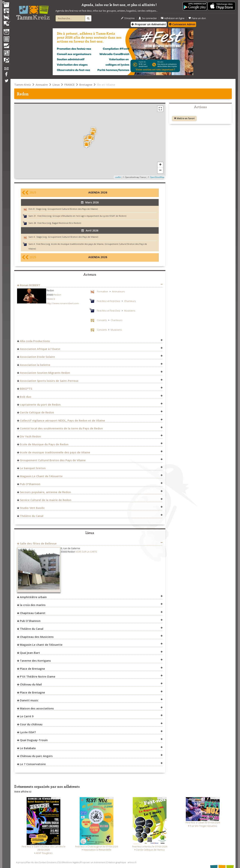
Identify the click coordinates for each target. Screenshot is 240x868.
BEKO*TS (26, 389)
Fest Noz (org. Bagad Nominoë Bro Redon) (59, 223)
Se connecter (148, 18)
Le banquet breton (33, 468)
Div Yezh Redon (30, 436)
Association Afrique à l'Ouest (40, 349)
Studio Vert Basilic (32, 508)
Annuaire (42, 85)
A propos (21, 862)
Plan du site (32, 862)
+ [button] (160, 165)
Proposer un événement (93, 862)
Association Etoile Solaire (37, 357)
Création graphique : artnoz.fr (121, 862)
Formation (103, 292)
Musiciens (130, 311)
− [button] (160, 171)
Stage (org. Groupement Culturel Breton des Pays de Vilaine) (67, 209)
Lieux (56, 85)
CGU (59, 862)
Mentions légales (71, 862)
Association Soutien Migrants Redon (45, 373)
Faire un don (197, 18)
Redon (57, 295)
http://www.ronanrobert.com (63, 303)
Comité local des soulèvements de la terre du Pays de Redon (61, 428)
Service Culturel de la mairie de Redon (46, 500)
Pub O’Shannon (30, 484)
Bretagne (86, 85)
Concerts (102, 320)
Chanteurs (130, 301)
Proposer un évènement (149, 24)
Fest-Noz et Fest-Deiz (109, 301)
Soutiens (52, 862)
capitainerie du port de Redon (40, 404)
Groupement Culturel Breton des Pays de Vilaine (53, 460)
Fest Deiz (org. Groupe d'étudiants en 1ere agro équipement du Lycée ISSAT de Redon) (82, 216)
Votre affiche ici (23, 792)
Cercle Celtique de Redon (37, 412)
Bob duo (26, 397)
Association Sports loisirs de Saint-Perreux (49, 381)
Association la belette (35, 365)
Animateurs (118, 292)
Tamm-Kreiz (23, 85)
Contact (43, 862)
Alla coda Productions (35, 341)
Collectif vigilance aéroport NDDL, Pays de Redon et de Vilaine (62, 420)
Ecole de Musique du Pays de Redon (44, 444)
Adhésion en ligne (173, 18)
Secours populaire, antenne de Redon (45, 492)
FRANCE (69, 85)
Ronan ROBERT (30, 285)
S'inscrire (128, 18)
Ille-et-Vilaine (106, 85)
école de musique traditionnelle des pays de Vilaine (55, 452)
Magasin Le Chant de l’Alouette (41, 476)
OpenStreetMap (157, 177)
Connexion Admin (182, 24)
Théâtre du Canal (32, 516)
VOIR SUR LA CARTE (86, 552)
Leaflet (118, 177)
